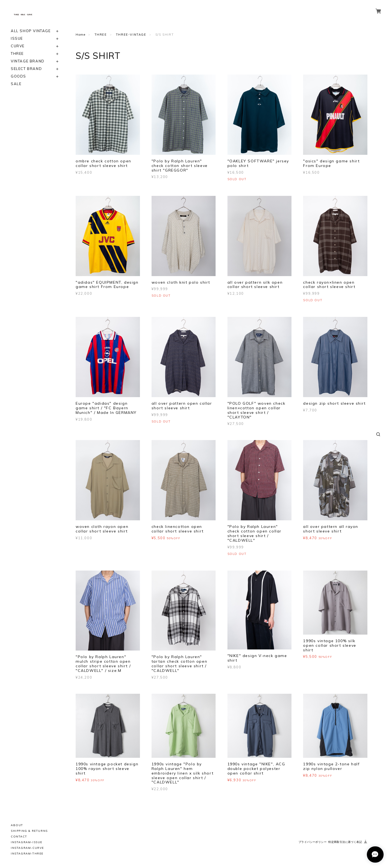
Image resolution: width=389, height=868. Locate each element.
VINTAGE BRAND (28, 61)
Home (81, 35)
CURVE (18, 46)
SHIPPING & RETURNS (29, 831)
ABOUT (17, 825)
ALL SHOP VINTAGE (31, 31)
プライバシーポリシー (313, 842)
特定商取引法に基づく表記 (345, 842)
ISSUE (17, 38)
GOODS (19, 76)
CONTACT (19, 837)
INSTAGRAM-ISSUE (27, 842)
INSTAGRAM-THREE (27, 854)
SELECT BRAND (26, 69)
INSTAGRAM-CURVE (27, 848)
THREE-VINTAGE (131, 35)
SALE (16, 84)
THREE (17, 54)
